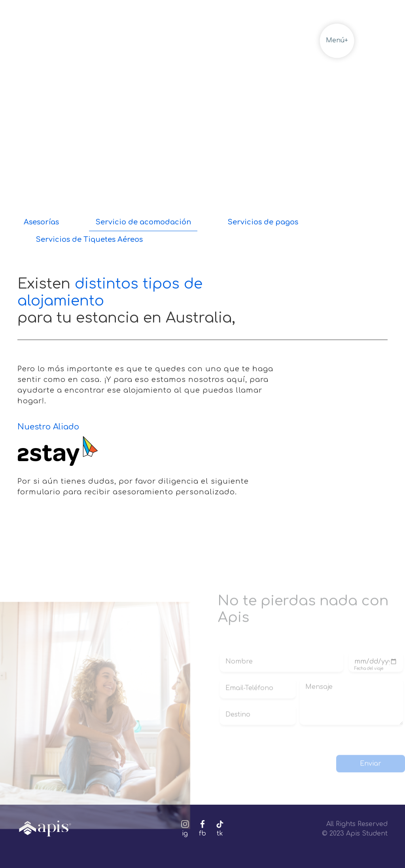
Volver (280, 41)
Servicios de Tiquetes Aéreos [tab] (89, 239)
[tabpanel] (202, 373)
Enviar (371, 756)
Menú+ (337, 40)
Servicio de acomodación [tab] (143, 222)
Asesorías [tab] (41, 222)
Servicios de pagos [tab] (263, 222)
